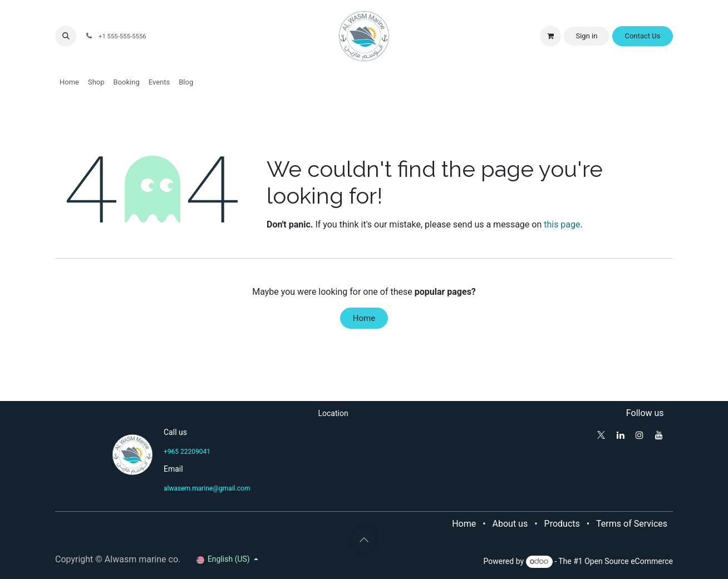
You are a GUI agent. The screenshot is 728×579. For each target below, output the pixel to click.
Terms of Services (632, 524)
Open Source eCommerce (629, 561)
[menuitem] (69, 82)
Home (364, 318)
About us (510, 524)
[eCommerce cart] (550, 36)
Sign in (586, 36)
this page (562, 224)
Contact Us (643, 36)
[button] (66, 36)
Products (562, 524)
